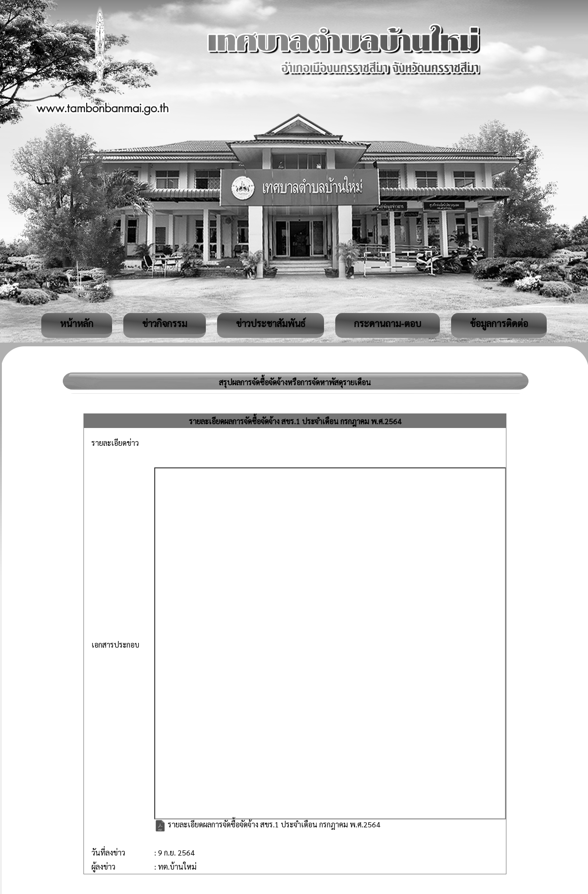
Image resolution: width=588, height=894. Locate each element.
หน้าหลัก (77, 323)
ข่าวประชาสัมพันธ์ (271, 323)
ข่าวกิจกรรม (165, 323)
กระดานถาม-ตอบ (388, 323)
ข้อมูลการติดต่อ (499, 323)
